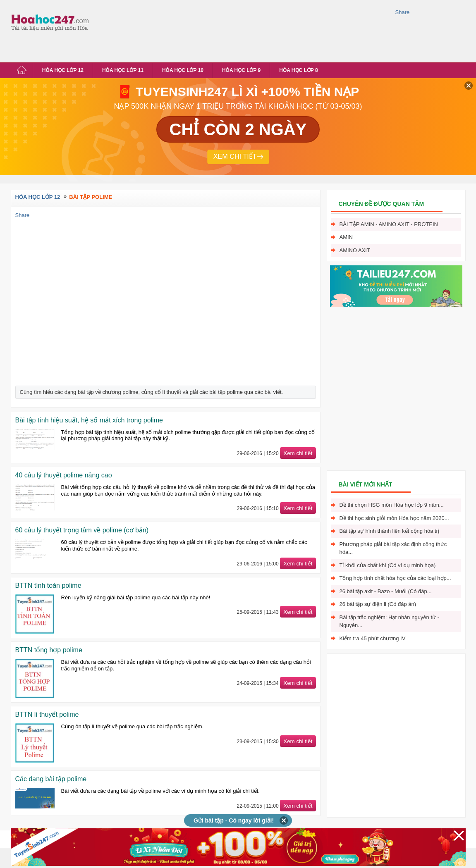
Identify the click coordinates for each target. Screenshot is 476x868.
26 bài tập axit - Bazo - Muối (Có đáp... (386, 591)
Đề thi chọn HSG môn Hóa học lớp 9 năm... (392, 505)
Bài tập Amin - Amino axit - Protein (389, 224)
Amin (346, 237)
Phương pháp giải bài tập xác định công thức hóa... (393, 548)
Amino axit (355, 250)
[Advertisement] (130, 30)
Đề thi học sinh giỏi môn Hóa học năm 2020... (394, 518)
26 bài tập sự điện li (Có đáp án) (378, 604)
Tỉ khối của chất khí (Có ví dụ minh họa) (388, 565)
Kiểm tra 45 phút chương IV (373, 638)
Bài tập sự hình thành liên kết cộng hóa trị (389, 531)
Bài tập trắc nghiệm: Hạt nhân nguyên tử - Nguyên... (390, 621)
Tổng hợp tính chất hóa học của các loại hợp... (395, 578)
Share (403, 12)
